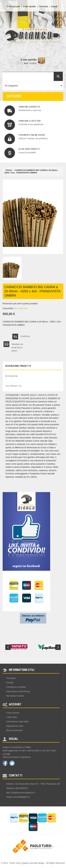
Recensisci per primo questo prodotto (20, 304)
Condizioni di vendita (16, 687)
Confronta (25, 336)
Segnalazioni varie (15, 726)
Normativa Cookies (15, 696)
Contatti (10, 683)
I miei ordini (12, 717)
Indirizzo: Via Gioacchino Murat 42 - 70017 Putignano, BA (33, 784)
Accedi (54, 7)
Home (9, 170)
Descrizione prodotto (18, 366)
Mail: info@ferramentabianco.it (21, 793)
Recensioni (11, 376)
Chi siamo (11, 678)
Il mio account (13, 7)
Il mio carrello (29, 7)
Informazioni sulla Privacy (18, 691)
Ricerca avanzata (14, 730)
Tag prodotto (13, 386)
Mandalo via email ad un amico (17, 345)
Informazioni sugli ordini (17, 722)
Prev (8, 647)
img (10, 111)
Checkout (43, 7)
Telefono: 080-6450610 (17, 788)
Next (58, 647)
